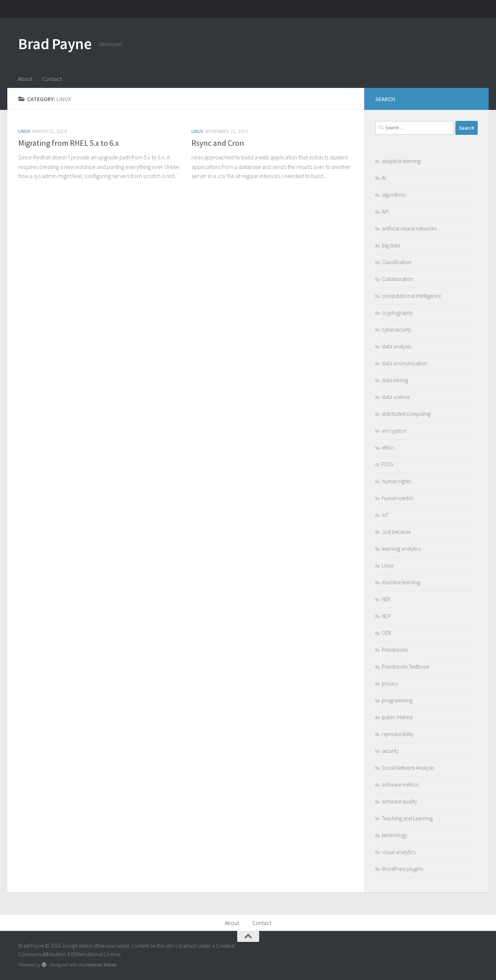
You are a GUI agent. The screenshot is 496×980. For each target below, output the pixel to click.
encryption (394, 431)
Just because (396, 532)
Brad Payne (55, 44)
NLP (386, 616)
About (25, 79)
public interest (397, 717)
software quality (400, 801)
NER (386, 599)
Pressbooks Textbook (406, 667)
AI (384, 178)
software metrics (400, 785)
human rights (396, 481)
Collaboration (398, 279)
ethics (388, 448)
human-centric (398, 498)
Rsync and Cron (218, 143)
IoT (385, 515)
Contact (52, 79)
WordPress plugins (402, 869)
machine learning (401, 582)
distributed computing (406, 414)
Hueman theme (101, 965)
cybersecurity (397, 330)
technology (395, 835)
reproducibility (398, 734)
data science (396, 397)
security (390, 751)
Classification (397, 262)
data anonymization (404, 363)
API (385, 212)
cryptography (397, 313)
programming (397, 700)
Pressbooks (395, 650)
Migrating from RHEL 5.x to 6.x (69, 143)
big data (391, 245)
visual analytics (399, 852)
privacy (390, 683)
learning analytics (401, 549)
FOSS (387, 464)
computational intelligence (411, 296)
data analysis (396, 346)
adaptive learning (401, 161)
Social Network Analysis (408, 768)
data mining (395, 380)
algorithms (394, 195)
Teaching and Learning (407, 818)
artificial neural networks (409, 228)
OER (386, 633)
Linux (24, 131)
